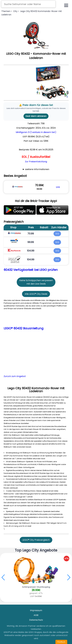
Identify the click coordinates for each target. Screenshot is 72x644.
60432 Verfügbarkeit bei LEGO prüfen (31, 270)
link (57, 234)
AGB (36, 615)
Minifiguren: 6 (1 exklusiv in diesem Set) (36, 132)
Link (58, 187)
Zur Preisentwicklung (36, 162)
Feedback (61, 642)
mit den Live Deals (36, 284)
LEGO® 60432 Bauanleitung (24, 328)
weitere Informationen (37, 169)
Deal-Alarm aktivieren (36, 116)
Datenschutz (36, 620)
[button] (69, 577)
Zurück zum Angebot (15, 376)
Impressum (36, 610)
